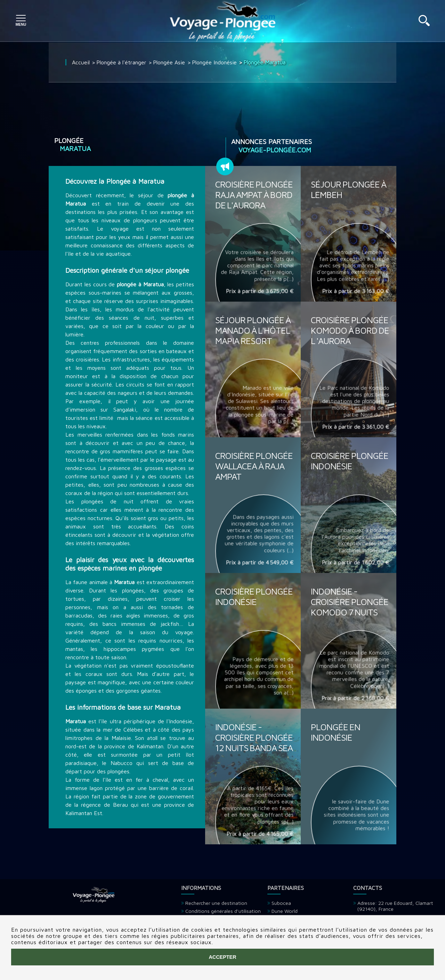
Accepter (222, 957)
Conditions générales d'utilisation (223, 911)
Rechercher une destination (216, 903)
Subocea (281, 903)
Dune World (285, 911)
